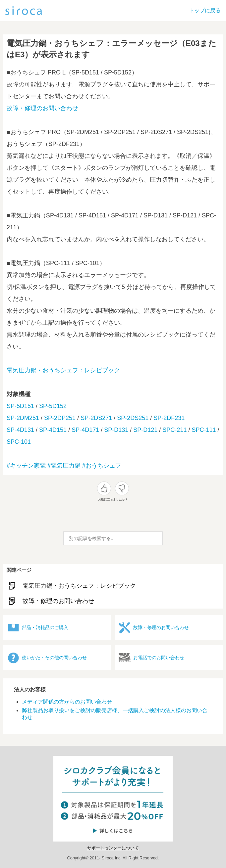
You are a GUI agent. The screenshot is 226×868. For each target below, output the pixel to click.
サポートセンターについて (113, 848)
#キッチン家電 (26, 466)
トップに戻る (205, 10)
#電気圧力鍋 (64, 466)
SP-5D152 (53, 406)
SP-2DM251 (23, 418)
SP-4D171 (85, 430)
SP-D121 (145, 430)
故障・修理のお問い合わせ (42, 108)
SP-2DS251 (133, 418)
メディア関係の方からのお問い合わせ (67, 702)
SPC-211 (174, 430)
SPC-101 (19, 442)
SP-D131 (116, 430)
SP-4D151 (53, 430)
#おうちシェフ (102, 466)
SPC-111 (204, 430)
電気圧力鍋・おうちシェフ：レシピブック (63, 370)
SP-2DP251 (60, 418)
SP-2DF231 (169, 418)
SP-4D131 (20, 430)
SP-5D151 (20, 406)
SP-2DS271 (96, 418)
